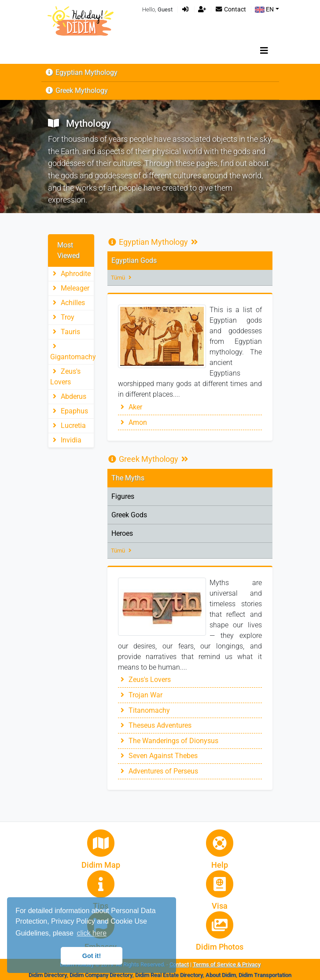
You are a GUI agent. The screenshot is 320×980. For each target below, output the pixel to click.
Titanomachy (144, 710)
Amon (132, 422)
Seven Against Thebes (158, 756)
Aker (130, 407)
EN (264, 9)
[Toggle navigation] (264, 51)
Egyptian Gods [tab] (134, 260)
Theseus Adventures (155, 725)
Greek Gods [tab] (129, 515)
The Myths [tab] (128, 478)
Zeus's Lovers (144, 680)
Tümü (122, 278)
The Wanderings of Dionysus (168, 741)
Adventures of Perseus (158, 771)
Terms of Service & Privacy (227, 964)
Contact (230, 9)
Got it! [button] (92, 956)
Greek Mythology (76, 90)
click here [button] (92, 933)
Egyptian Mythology (81, 72)
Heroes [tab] (122, 533)
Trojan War (140, 695)
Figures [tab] (123, 496)
